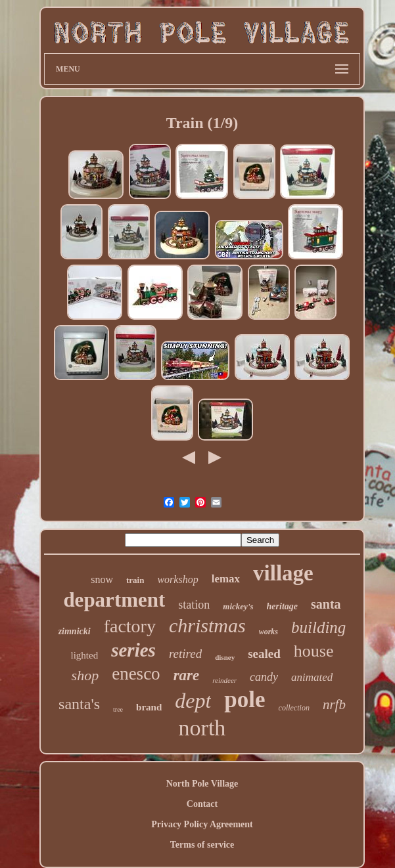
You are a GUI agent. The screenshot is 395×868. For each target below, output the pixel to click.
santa (326, 604)
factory (130, 626)
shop (85, 675)
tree (118, 709)
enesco (136, 674)
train (135, 580)
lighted (85, 655)
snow (102, 579)
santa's (79, 704)
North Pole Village (202, 784)
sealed (264, 654)
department (114, 600)
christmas (207, 625)
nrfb (334, 705)
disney (225, 657)
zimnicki (75, 631)
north (202, 728)
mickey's (238, 606)
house (314, 651)
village (283, 573)
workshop (177, 579)
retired (185, 654)
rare (187, 675)
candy (264, 677)
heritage (282, 606)
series (133, 650)
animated (312, 677)
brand (149, 707)
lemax (226, 579)
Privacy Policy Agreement (202, 824)
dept (193, 701)
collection (294, 708)
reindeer (224, 680)
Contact (202, 804)
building (318, 627)
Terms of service (202, 845)
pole (244, 700)
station (194, 605)
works (268, 632)
